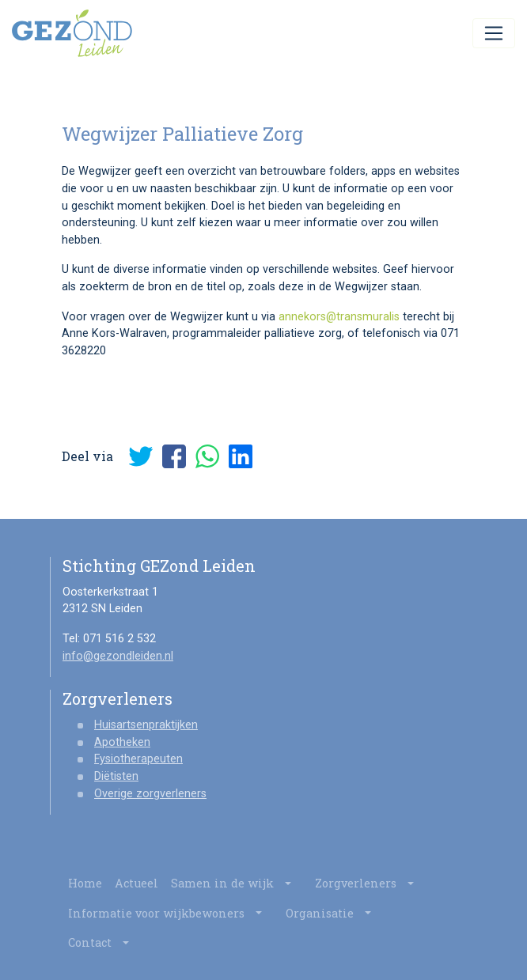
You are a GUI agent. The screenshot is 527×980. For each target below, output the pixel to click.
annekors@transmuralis (339, 317)
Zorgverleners (370, 884)
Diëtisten (116, 776)
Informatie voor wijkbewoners (171, 914)
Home (85, 883)
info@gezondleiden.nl (118, 656)
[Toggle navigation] (494, 33)
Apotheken (122, 742)
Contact (104, 943)
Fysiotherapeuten (138, 759)
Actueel (136, 883)
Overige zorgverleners (150, 794)
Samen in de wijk (237, 884)
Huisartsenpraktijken (146, 725)
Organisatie (334, 914)
